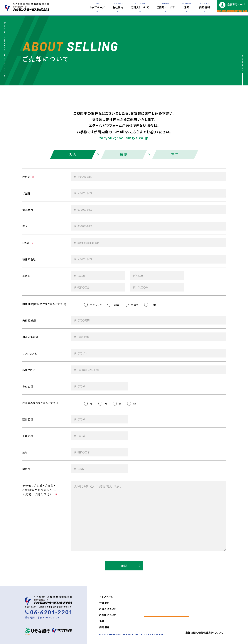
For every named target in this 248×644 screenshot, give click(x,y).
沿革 (102, 621)
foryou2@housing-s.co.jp (124, 138)
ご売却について (108, 615)
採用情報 (104, 627)
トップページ (106, 597)
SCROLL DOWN (242, 63)
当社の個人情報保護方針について (204, 633)
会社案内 (104, 603)
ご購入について (108, 609)
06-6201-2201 (51, 612)
